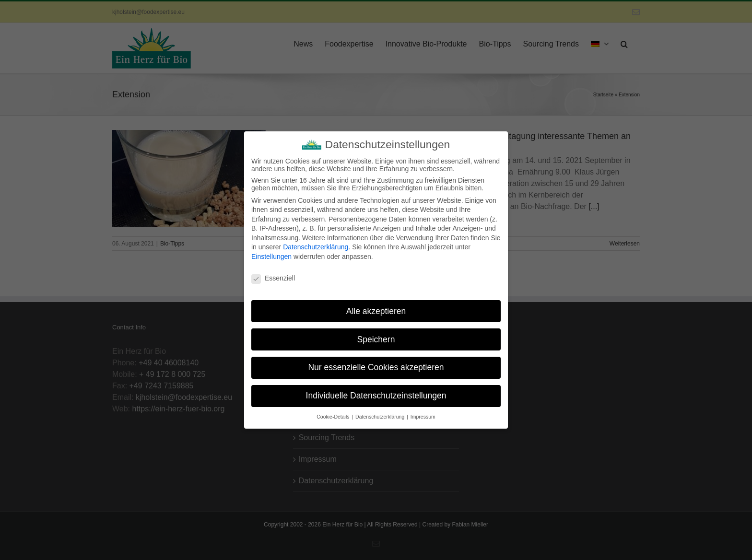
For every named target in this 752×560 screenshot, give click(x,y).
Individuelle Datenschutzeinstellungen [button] (376, 393)
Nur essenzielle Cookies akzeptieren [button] (376, 364)
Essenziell (273, 275)
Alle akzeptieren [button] (376, 308)
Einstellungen (271, 254)
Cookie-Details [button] (334, 414)
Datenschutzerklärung (316, 244)
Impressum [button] (423, 414)
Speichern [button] (376, 336)
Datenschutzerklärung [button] (381, 414)
